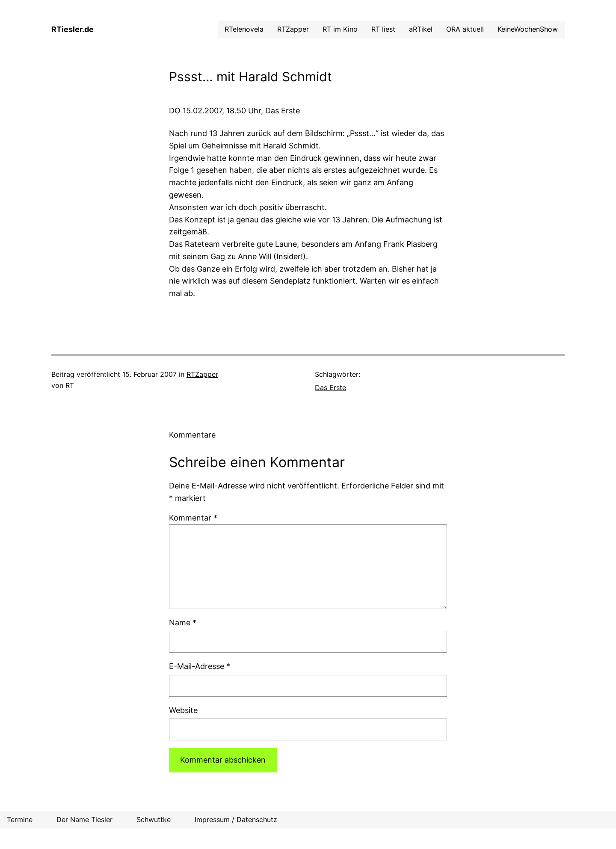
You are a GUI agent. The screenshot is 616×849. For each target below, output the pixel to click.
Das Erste (330, 388)
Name (183, 623)
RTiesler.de (73, 29)
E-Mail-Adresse (200, 666)
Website (183, 710)
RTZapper (202, 374)
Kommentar (193, 518)
